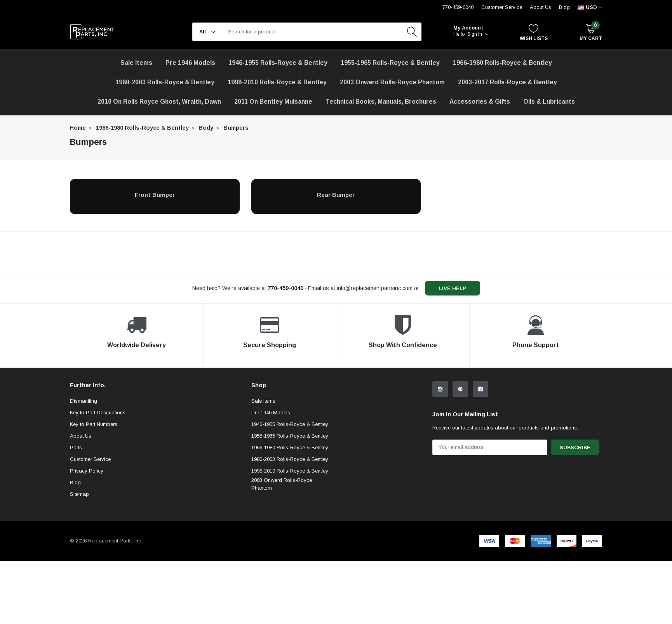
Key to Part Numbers (94, 424)
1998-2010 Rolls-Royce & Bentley (277, 82)
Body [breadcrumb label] (206, 128)
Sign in (478, 34)
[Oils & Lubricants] (549, 102)
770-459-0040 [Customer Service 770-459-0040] (458, 7)
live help (453, 288)
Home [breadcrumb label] (78, 128)
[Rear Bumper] (336, 195)
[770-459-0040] (286, 288)
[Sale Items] (136, 63)
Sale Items (263, 401)
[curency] (590, 7)
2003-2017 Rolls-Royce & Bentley (507, 82)
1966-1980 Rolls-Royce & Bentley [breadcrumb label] (142, 128)
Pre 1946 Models (190, 63)
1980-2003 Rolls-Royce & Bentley (165, 82)
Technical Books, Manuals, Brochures (381, 102)
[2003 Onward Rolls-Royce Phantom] (392, 82)
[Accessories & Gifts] (480, 102)
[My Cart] (591, 32)
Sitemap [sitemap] (79, 494)
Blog (564, 7)
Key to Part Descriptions (98, 413)
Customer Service (90, 459)
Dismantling (84, 401)
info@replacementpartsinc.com (375, 288)
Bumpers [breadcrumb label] (236, 128)
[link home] (92, 32)
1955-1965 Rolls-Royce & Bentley (390, 63)
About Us (541, 7)
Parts (76, 448)
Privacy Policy (87, 471)
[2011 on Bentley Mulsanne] (273, 102)
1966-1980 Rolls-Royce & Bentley (502, 63)
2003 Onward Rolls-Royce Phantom (282, 484)
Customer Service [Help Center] (502, 7)
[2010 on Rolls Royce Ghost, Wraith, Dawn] (159, 102)
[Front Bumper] (155, 195)
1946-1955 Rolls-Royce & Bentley (278, 63)
